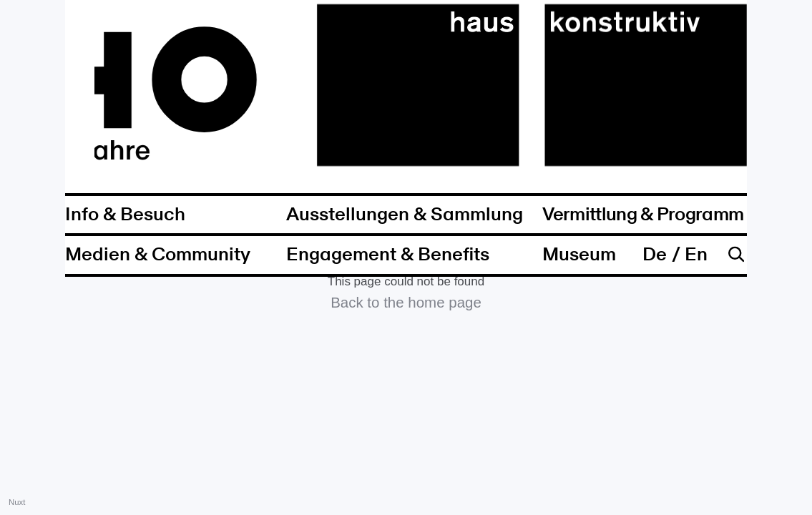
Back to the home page (406, 302)
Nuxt (17, 502)
